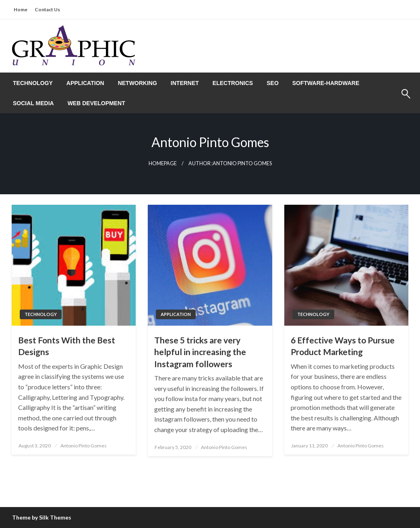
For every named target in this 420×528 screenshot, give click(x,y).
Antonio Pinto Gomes (84, 446)
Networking (138, 83)
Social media (33, 103)
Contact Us (47, 9)
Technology (33, 83)
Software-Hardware (326, 83)
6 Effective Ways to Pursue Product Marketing (343, 346)
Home (21, 9)
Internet (185, 83)
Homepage (163, 163)
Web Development (96, 103)
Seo (273, 83)
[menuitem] (33, 83)
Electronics (233, 83)
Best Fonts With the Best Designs (67, 346)
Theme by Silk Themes (42, 517)
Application (85, 83)
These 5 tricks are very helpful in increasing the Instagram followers (200, 352)
